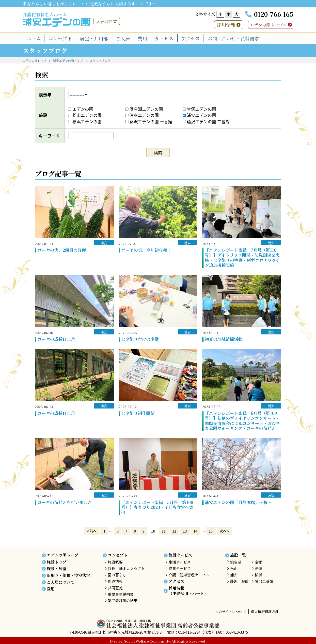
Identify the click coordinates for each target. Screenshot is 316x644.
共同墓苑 (115, 588)
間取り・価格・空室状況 (68, 575)
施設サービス (180, 555)
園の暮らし (117, 575)
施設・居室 (57, 569)
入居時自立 (107, 21)
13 (185, 531)
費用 (142, 38)
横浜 (258, 575)
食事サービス (180, 568)
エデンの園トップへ (268, 25)
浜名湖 (236, 562)
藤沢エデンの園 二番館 (206, 121)
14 (195, 531)
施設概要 (115, 562)
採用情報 (226, 24)
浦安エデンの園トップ (68, 61)
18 (211, 531)
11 (164, 531)
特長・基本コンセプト (126, 568)
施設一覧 (238, 555)
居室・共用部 (94, 38)
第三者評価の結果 (123, 601)
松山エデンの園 (85, 115)
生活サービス (180, 562)
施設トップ (57, 562)
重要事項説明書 (121, 594)
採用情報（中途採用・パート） (188, 591)
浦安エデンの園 (199, 115)
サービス (164, 38)
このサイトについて (230, 612)
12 (174, 531)
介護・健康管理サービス (189, 575)
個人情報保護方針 (265, 612)
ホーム (34, 38)
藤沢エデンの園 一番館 (149, 121)
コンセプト (60, 38)
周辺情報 (115, 581)
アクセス (191, 38)
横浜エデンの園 (85, 121)
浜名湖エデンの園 (144, 109)
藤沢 (239, 581)
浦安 (104, 243)
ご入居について (61, 582)
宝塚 (258, 562)
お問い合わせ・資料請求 (233, 38)
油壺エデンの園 (142, 115)
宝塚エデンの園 (199, 109)
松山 (234, 568)
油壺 (258, 568)
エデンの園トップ (34, 61)
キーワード (49, 136)
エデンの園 (81, 109)
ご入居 (123, 38)
